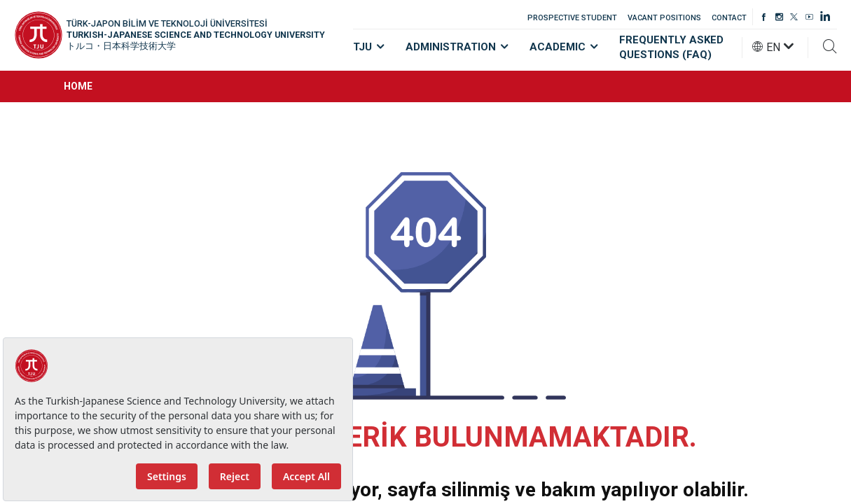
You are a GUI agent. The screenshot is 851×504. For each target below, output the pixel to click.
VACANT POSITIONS (664, 18)
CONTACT (729, 18)
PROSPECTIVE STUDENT (572, 18)
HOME (78, 86)
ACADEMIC (564, 47)
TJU (369, 47)
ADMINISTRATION (457, 47)
